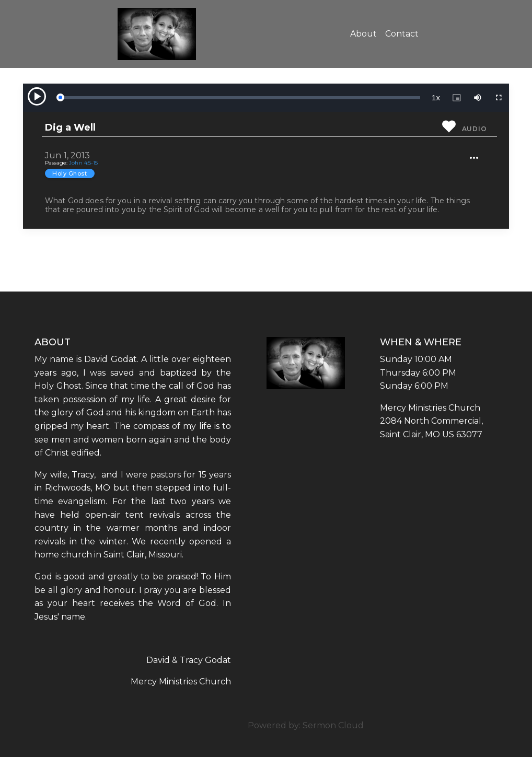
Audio (475, 129)
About (363, 34)
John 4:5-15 (83, 163)
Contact (402, 34)
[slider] (240, 98)
